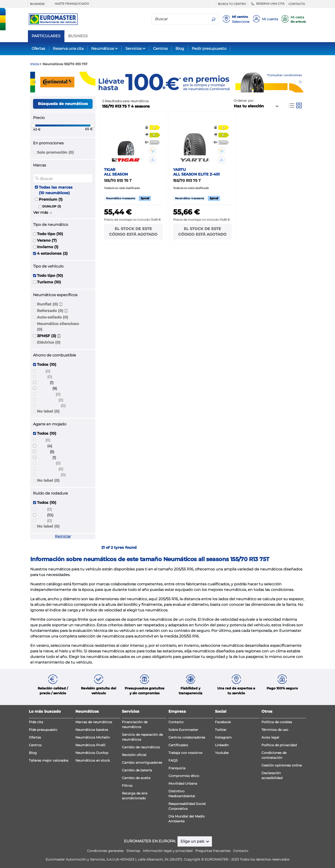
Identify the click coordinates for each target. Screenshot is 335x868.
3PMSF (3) (47, 336)
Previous (34, 82)
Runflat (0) (47, 304)
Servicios (134, 49)
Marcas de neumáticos (94, 722)
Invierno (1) (48, 247)
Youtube (222, 753)
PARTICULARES (46, 36)
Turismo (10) (49, 282)
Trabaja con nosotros (185, 753)
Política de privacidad (279, 745)
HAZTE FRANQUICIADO (69, 4)
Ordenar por (244, 101)
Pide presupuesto (43, 730)
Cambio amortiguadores (142, 763)
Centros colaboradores (187, 737)
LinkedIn (222, 745)
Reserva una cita (68, 49)
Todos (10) (47, 364)
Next (301, 82)
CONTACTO (297, 4)
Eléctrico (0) (49, 342)
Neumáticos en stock (93, 760)
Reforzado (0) (50, 311)
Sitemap (133, 851)
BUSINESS (37, 4)
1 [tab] (164, 88)
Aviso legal (270, 737)
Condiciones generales (105, 851)
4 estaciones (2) (52, 253)
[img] (153, 151)
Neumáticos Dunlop (92, 753)
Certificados (178, 745)
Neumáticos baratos (92, 730)
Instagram (223, 737)
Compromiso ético (184, 776)
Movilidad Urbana (183, 783)
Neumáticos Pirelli (90, 745)
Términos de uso (275, 730)
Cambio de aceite (136, 778)
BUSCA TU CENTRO (232, 4)
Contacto (176, 722)
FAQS (173, 760)
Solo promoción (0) (55, 152)
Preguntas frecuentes (213, 851)
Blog (180, 49)
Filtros (127, 786)
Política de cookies (277, 722)
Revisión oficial (134, 755)
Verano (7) (47, 240)
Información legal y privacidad (168, 851)
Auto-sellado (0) (53, 317)
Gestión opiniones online (282, 765)
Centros (160, 49)
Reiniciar (63, 536)
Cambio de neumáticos (141, 747)
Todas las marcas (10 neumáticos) (56, 190)
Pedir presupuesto (209, 49)
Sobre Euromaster (183, 730)
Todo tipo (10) (50, 234)
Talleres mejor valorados (49, 760)
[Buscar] (180, 19)
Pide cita (36, 722)
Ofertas (38, 49)
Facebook (223, 722)
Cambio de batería (137, 770)
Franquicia (177, 768)
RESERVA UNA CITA (267, 4)
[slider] (33, 125)
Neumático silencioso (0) (58, 327)
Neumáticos (103, 49)
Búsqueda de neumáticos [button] (63, 104)
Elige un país (193, 841)
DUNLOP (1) (52, 206)
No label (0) (48, 411)
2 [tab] (171, 88)
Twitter (221, 730)
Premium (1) (51, 199)
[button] (61, 304)
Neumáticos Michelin (93, 737)
